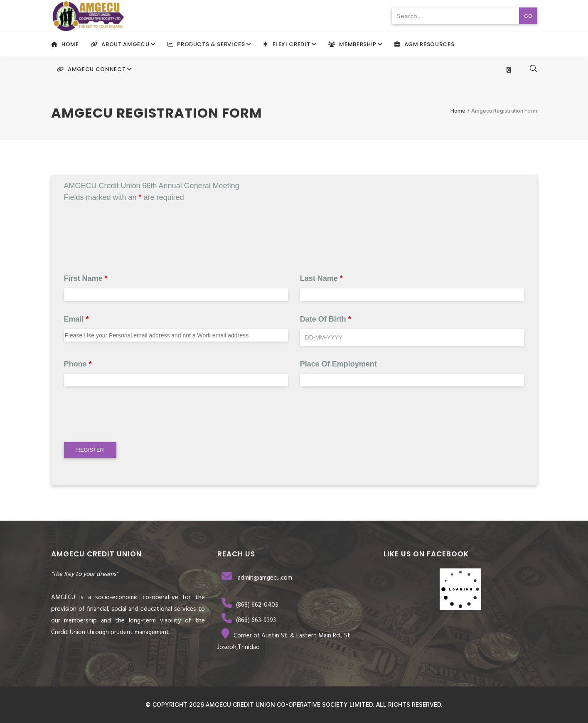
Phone (78, 364)
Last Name (321, 278)
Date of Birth (326, 319)
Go (528, 16)
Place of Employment (338, 364)
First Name (86, 278)
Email (76, 319)
